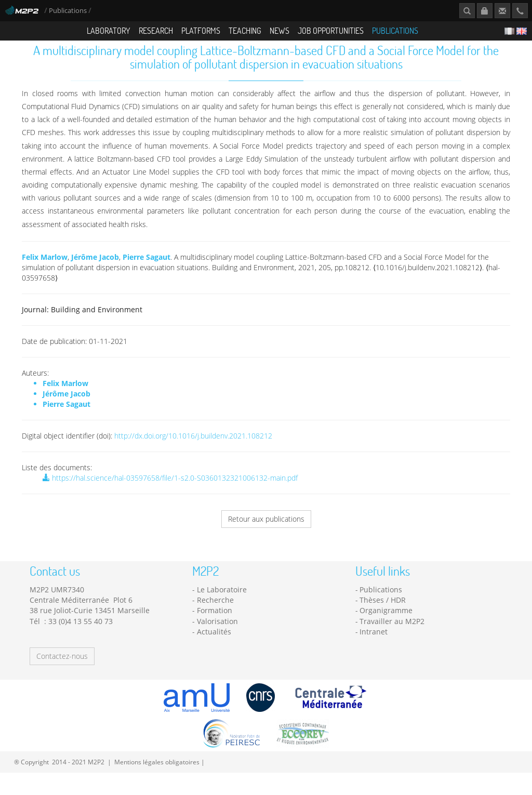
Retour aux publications (266, 528)
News (280, 30)
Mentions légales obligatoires (157, 771)
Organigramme (386, 620)
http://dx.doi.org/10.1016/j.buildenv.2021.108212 (193, 445)
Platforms (201, 30)
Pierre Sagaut (147, 266)
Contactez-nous (62, 665)
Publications (69, 11)
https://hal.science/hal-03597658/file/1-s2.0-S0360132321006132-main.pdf (170, 487)
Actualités (214, 641)
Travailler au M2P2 (392, 631)
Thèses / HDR (383, 609)
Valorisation (217, 631)
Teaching (245, 30)
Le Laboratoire (222, 599)
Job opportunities (331, 30)
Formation (215, 620)
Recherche (215, 609)
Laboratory (109, 30)
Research (156, 30)
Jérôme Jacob (95, 266)
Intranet (374, 641)
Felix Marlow (45, 266)
